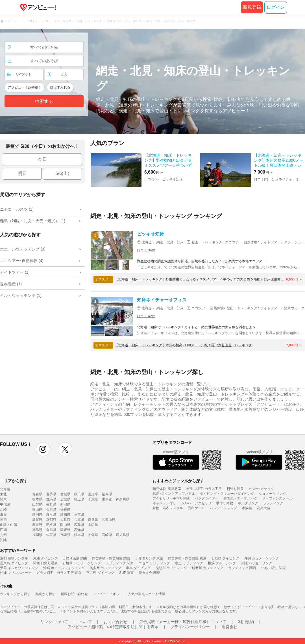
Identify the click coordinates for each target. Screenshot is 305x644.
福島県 (107, 494)
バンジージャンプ (223, 508)
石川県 (51, 509)
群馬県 (51, 499)
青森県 (37, 494)
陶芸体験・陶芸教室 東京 (187, 558)
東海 (3, 515)
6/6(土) (63, 173)
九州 (3, 535)
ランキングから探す (15, 594)
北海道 (5, 489)
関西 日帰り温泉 (45, 563)
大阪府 (65, 520)
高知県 (79, 530)
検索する (44, 101)
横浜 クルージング (222, 563)
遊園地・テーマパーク (240, 498)
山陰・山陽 (8, 525)
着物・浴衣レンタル (168, 508)
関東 (3, 499)
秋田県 (79, 494)
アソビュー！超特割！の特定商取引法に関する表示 (113, 627)
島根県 (51, 525)
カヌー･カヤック (261, 489)
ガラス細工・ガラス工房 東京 (59, 573)
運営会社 (230, 627)
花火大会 (263, 508)
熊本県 (79, 535)
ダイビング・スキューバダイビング (227, 494)
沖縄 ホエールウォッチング (64, 568)
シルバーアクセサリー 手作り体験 (207, 503)
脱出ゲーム (196, 508)
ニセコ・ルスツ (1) (17, 209)
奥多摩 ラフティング (105, 568)
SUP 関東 (127, 573)
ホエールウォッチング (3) (23, 249)
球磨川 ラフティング (207, 568)
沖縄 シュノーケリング (262, 558)
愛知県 (65, 515)
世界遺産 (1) (11, 284)
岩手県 (51, 494)
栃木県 (37, 499)
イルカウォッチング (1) (21, 295)
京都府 (51, 520)
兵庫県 (79, 520)
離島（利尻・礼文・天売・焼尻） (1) (33, 221)
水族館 (247, 508)
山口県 (93, 525)
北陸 (3, 509)
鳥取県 (37, 525)
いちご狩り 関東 (274, 568)
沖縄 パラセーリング (257, 563)
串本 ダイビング (138, 568)
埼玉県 (79, 499)
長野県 (51, 504)
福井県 (65, 509)
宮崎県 (107, 535)
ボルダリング (248, 503)
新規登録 (252, 7)
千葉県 (93, 499)
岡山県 (65, 525)
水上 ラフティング (189, 563)
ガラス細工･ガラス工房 (204, 489)
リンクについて (54, 622)
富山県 (37, 509)
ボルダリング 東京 (149, 558)
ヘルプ (86, 622)
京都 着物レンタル (14, 558)
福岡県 (37, 535)
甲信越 (5, 504)
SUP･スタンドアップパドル (174, 494)
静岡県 (37, 515)
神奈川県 (123, 499)
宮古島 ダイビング (100, 573)
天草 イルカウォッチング (19, 568)
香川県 (51, 530)
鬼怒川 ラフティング (171, 568)
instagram (43, 449)
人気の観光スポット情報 (147, 594)
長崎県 (65, 535)
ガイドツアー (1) (15, 272)
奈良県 (93, 520)
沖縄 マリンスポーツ (16, 573)
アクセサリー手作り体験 (171, 498)
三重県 (79, 515)
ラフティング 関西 (242, 568)
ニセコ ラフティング (154, 563)
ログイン (276, 7)
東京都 (107, 499)
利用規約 (246, 622)
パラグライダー (206, 498)
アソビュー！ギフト (108, 594)
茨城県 (65, 499)
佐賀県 (51, 535)
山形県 (93, 494)
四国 (3, 530)
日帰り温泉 (235, 489)
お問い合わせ (116, 622)
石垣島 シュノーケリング (81, 563)
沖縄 (3, 540)
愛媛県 (65, 530)
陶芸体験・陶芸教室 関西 (111, 558)
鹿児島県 (123, 535)
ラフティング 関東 (120, 563)
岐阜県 (51, 515)
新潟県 (65, 504)
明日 (22, 173)
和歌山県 (109, 520)
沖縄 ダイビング (45, 558)
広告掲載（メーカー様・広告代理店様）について (183, 622)
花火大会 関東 (149, 573)
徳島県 (37, 530)
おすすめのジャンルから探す (178, 481)
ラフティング (273, 503)
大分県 (93, 535)
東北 (3, 494)
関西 (3, 520)
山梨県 (37, 504)
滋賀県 (37, 520)
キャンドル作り (164, 503)
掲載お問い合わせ (74, 594)
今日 (42, 159)
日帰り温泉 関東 (75, 558)
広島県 (79, 525)
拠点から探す (45, 594)
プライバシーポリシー (190, 627)
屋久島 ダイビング (14, 563)
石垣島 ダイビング (225, 558)
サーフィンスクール (277, 498)
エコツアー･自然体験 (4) (22, 261)
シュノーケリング (273, 494)
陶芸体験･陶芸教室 (167, 489)
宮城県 (65, 494)
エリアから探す (14, 481)
